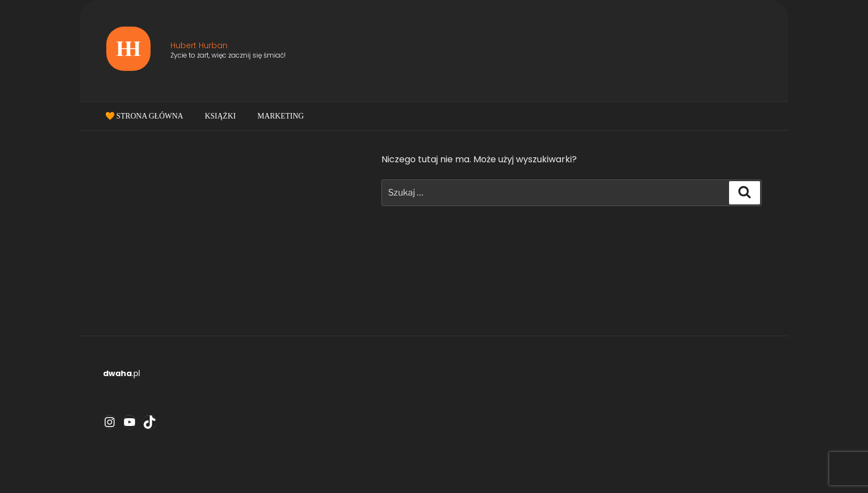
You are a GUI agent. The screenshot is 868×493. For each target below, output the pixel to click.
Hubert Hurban (199, 45)
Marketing (281, 116)
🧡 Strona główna (144, 116)
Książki (220, 116)
